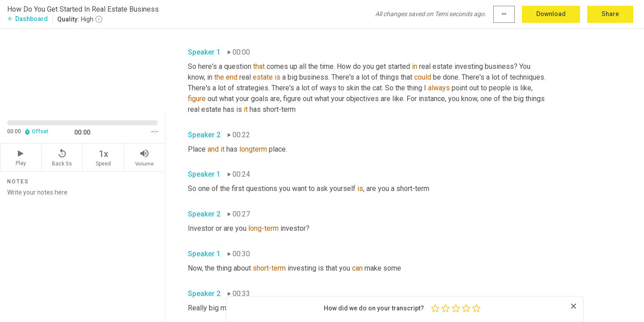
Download (551, 14)
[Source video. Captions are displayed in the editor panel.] (83, 70)
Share (610, 14)
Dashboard (28, 19)
